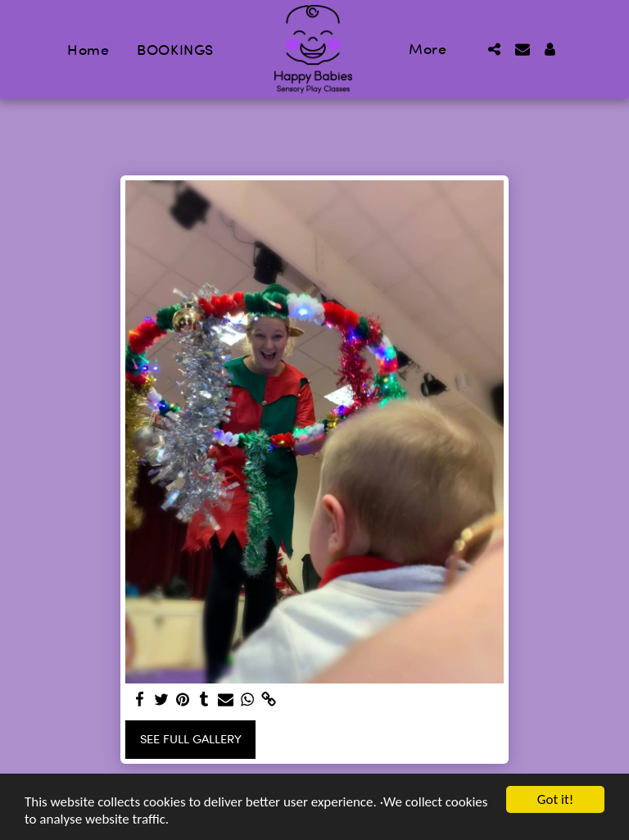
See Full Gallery (191, 739)
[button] (495, 49)
